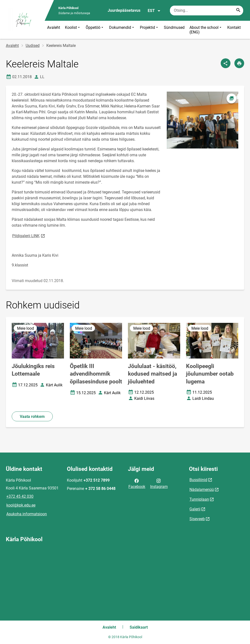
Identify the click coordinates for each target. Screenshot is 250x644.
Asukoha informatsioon (27, 514)
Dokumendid (122, 30)
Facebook (137, 483)
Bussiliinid (198, 480)
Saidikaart (139, 627)
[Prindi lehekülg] (239, 63)
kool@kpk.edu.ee (21, 505)
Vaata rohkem (32, 417)
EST (154, 11)
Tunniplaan (199, 499)
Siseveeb (197, 519)
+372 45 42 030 (20, 496)
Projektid (149, 30)
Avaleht (54, 27)
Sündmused (174, 27)
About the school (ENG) (206, 30)
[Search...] (238, 11)
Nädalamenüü (202, 490)
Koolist (73, 30)
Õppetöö (95, 30)
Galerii (195, 509)
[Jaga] (226, 63)
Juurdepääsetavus (124, 10)
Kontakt (234, 27)
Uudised (33, 46)
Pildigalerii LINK (29, 236)
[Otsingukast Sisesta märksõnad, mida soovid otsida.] (207, 11)
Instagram (159, 483)
